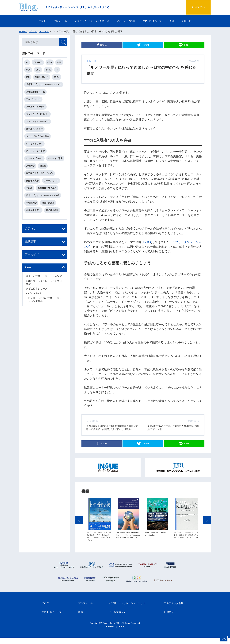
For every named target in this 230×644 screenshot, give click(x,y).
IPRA (49, 70)
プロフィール (56, 21)
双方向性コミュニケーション (40, 183)
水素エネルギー (34, 221)
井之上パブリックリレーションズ (44, 288)
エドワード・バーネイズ (38, 123)
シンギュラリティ (35, 146)
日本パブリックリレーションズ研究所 (44, 295)
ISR (28, 78)
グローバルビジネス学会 (38, 138)
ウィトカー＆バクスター (38, 116)
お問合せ (193, 21)
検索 (63, 43)
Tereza (121, 633)
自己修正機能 (53, 221)
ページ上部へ (224, 639)
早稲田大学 (32, 214)
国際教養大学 (33, 191)
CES (50, 63)
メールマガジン (195, 7)
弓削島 (30, 198)
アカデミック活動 (126, 21)
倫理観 (30, 176)
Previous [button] (79, 534)
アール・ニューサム (36, 108)
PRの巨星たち (42, 78)
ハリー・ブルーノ (35, 161)
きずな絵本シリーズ (36, 93)
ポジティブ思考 (34, 168)
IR (58, 70)
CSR (60, 63)
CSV (29, 70)
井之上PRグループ (155, 21)
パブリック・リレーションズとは (90, 21)
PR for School (34, 306)
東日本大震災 (49, 214)
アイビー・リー (34, 100)
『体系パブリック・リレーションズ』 (44, 85)
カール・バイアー (35, 131)
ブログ (36, 21)
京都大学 (51, 168)
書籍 (176, 21)
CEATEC (38, 63)
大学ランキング (52, 191)
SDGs (57, 78)
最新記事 (31, 253)
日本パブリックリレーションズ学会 (43, 206)
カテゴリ (31, 240)
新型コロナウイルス (48, 198)
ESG (38, 70)
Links (29, 280)
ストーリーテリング (36, 153)
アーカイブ (33, 266)
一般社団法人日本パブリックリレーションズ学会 (44, 312)
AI (28, 63)
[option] (100, 534)
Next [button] (207, 534)
